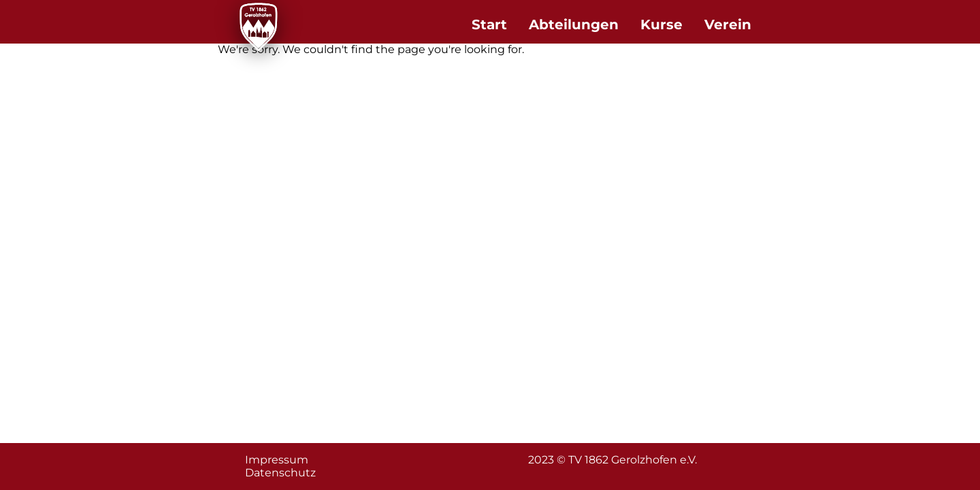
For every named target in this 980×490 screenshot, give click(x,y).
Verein (728, 24)
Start (489, 24)
